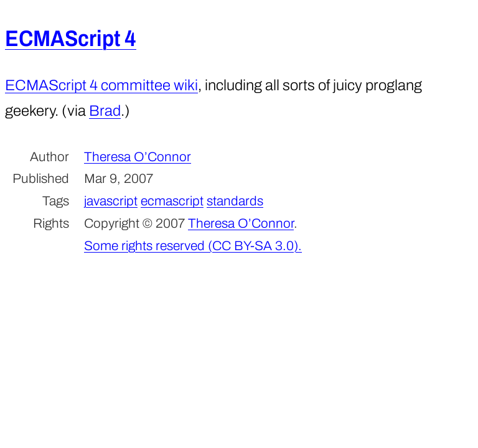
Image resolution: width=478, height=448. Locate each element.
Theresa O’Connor (138, 157)
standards (235, 201)
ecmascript (172, 201)
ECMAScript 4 (71, 39)
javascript (111, 201)
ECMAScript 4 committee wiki (101, 85)
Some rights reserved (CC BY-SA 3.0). (193, 246)
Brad (105, 111)
